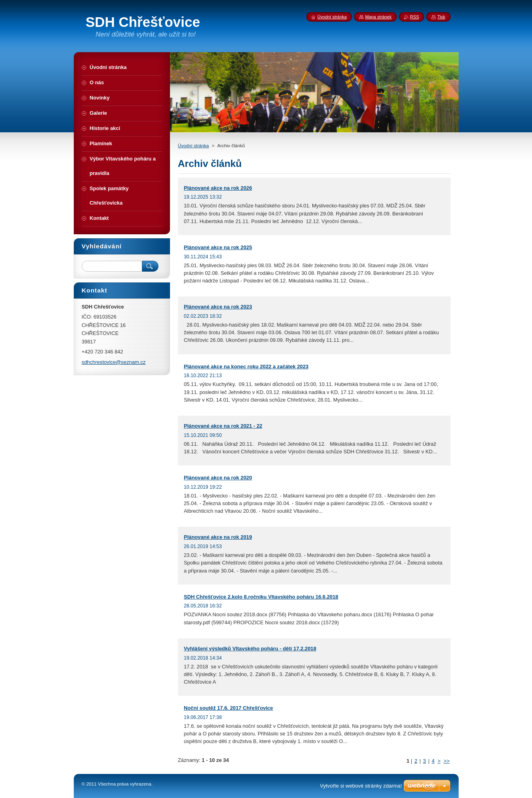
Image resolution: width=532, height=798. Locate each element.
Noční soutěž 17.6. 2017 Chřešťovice (229, 708)
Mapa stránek (378, 17)
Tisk (441, 17)
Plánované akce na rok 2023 (218, 307)
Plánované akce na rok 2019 (218, 537)
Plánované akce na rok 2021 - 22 (223, 426)
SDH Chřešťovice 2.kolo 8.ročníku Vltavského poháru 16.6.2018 (261, 597)
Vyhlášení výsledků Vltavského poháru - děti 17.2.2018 (250, 649)
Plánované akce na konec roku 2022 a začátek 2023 (246, 367)
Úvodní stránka (193, 146)
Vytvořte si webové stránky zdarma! (361, 786)
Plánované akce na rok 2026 (218, 188)
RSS (415, 17)
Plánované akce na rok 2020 (218, 478)
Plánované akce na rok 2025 (218, 247)
